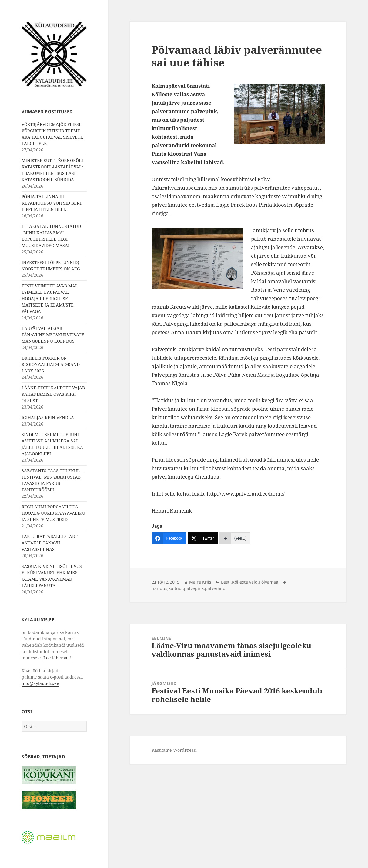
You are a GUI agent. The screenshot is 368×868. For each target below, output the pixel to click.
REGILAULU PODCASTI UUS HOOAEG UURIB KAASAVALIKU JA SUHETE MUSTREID (53, 513)
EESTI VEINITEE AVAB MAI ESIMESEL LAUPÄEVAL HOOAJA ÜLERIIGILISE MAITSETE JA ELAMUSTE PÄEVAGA (49, 298)
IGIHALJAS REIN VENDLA (48, 417)
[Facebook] (169, 538)
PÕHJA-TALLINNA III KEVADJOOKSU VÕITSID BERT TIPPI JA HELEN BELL (52, 203)
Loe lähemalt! (57, 658)
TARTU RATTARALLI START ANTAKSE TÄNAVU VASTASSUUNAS (50, 543)
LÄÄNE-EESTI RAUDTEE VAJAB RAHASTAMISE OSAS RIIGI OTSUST (53, 394)
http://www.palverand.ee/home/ (246, 494)
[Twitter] (203, 538)
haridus (159, 588)
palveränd (215, 588)
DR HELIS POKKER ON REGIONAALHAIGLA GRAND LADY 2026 (51, 364)
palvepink (194, 588)
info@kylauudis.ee (40, 683)
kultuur (176, 588)
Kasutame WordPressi (174, 750)
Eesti (226, 582)
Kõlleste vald (245, 582)
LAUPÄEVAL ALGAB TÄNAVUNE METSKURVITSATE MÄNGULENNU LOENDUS (53, 335)
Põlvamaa (269, 582)
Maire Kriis (200, 582)
